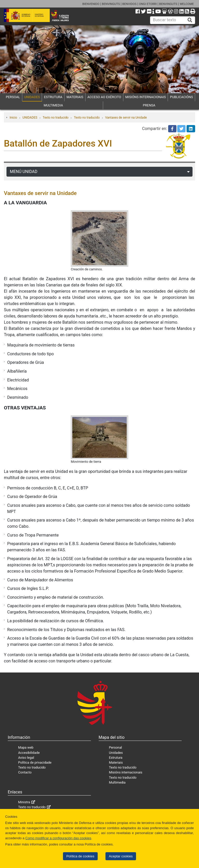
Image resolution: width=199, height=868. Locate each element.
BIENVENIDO (91, 4)
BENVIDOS (129, 4)
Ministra (24, 802)
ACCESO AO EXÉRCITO (104, 97)
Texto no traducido (56, 118)
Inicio (13, 118)
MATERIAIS (75, 97)
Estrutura (116, 758)
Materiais (116, 762)
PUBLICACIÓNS (182, 97)
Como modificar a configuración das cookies (58, 838)
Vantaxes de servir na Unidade (126, 118)
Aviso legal (26, 758)
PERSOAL (13, 97)
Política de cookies (80, 856)
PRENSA (149, 105)
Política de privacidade (35, 762)
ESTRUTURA (53, 97)
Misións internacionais (126, 772)
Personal (116, 747)
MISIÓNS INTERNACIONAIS (146, 97)
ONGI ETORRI (148, 4)
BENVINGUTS (111, 4)
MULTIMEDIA (54, 105)
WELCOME (187, 4)
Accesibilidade (29, 753)
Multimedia (117, 782)
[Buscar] (190, 20)
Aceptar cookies (121, 856)
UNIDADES (32, 97)
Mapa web (26, 747)
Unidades (116, 753)
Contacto (25, 772)
